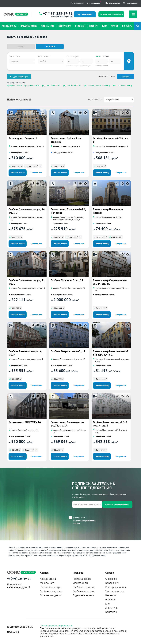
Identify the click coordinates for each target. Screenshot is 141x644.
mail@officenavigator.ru (62, 16)
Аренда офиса (48, 578)
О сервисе (111, 578)
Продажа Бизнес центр (122, 85)
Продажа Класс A (15, 85)
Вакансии (111, 595)
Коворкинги (112, 583)
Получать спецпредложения (117, 504)
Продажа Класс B (31, 85)
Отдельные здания (51, 595)
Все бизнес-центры (51, 587)
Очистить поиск (106, 76)
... (41, 165)
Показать (126, 76)
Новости (110, 599)
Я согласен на (88, 520)
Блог (108, 603)
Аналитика (111, 607)
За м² (98, 56)
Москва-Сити (48, 583)
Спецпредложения (116, 587)
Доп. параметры (21, 76)
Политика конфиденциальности (56, 625)
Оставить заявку (18, 172)
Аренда (21, 47)
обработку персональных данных (84, 521)
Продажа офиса (82, 578)
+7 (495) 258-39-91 (58, 13)
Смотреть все (36, 172)
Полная (106, 56)
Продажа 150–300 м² (50, 85)
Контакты (111, 611)
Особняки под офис (51, 591)
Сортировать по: (95, 99)
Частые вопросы (115, 591)
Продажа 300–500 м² (71, 85)
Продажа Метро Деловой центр (97, 85)
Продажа (50, 47)
